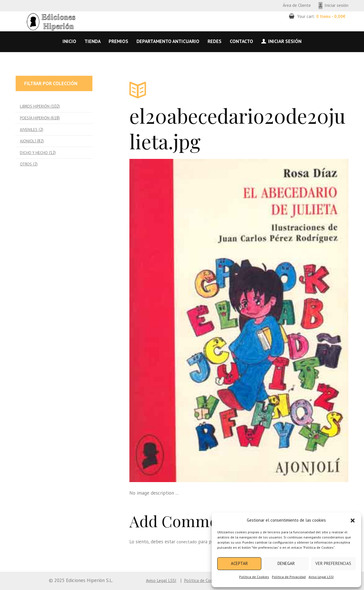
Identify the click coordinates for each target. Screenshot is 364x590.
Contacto (241, 41)
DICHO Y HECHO (34, 152)
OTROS (26, 164)
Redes (215, 41)
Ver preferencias (333, 563)
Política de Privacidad (289, 577)
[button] (353, 521)
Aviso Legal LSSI (321, 577)
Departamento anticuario (168, 41)
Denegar (286, 563)
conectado (187, 542)
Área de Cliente (297, 5)
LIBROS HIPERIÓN (36, 106)
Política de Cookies (254, 577)
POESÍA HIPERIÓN (36, 118)
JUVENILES (29, 129)
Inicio (69, 41)
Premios (118, 41)
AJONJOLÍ (28, 141)
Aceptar (239, 563)
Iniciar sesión (336, 5)
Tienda (93, 41)
